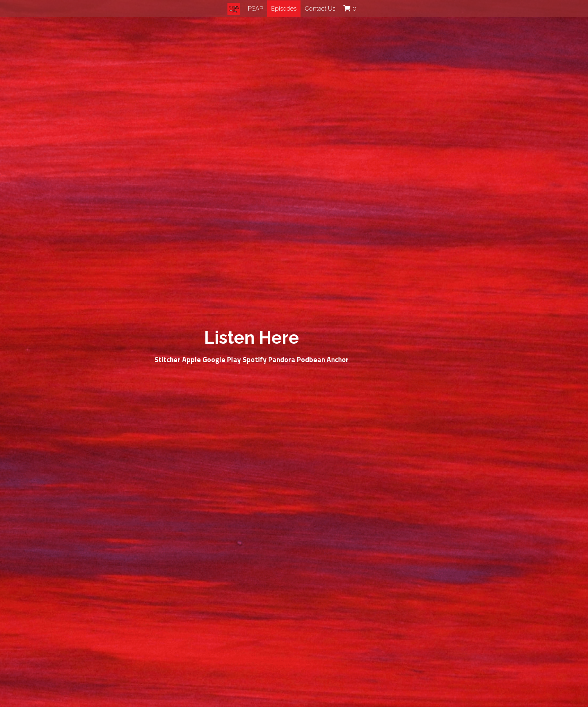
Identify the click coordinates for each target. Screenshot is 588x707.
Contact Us (320, 9)
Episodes (284, 9)
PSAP (255, 9)
